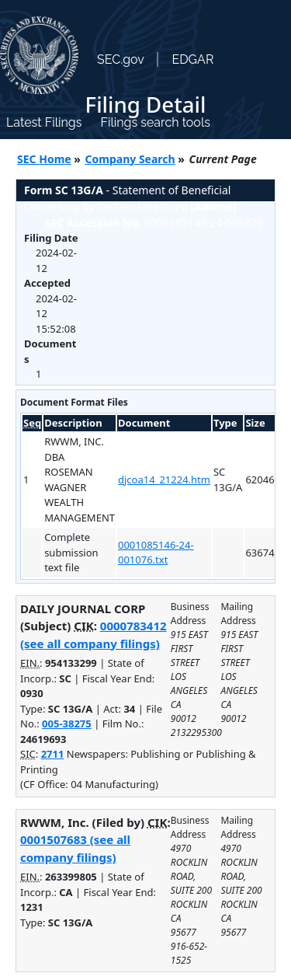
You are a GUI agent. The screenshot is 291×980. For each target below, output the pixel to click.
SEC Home (44, 159)
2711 (53, 754)
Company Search (130, 159)
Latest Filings (44, 122)
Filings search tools (155, 122)
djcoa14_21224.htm (164, 480)
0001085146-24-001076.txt (156, 553)
